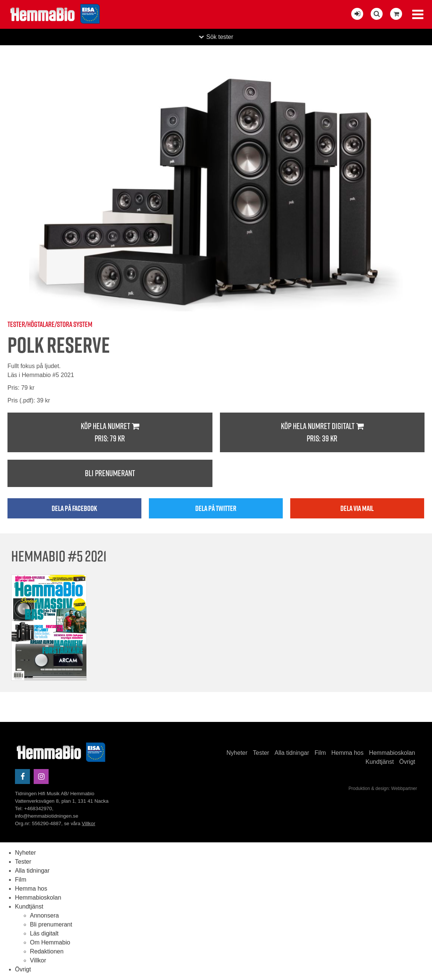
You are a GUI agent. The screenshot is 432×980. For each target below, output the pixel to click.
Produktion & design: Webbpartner (383, 788)
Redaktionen (47, 951)
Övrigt (407, 762)
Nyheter (237, 753)
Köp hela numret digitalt (322, 433)
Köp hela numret (110, 433)
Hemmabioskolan (392, 753)
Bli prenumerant (110, 473)
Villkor (89, 823)
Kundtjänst (380, 762)
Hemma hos (347, 753)
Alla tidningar (292, 753)
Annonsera (44, 915)
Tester (261, 753)
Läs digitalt (44, 933)
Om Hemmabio (50, 942)
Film (320, 753)
